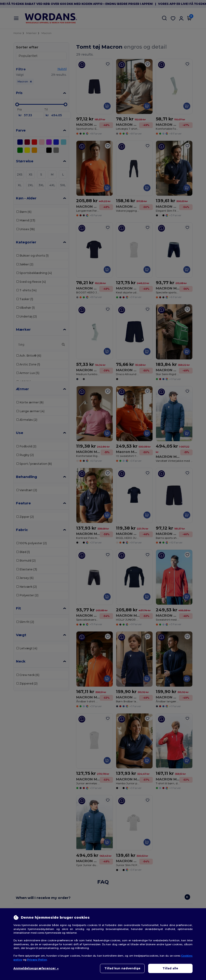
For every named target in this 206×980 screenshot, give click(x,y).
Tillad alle (170, 968)
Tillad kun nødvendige (122, 968)
